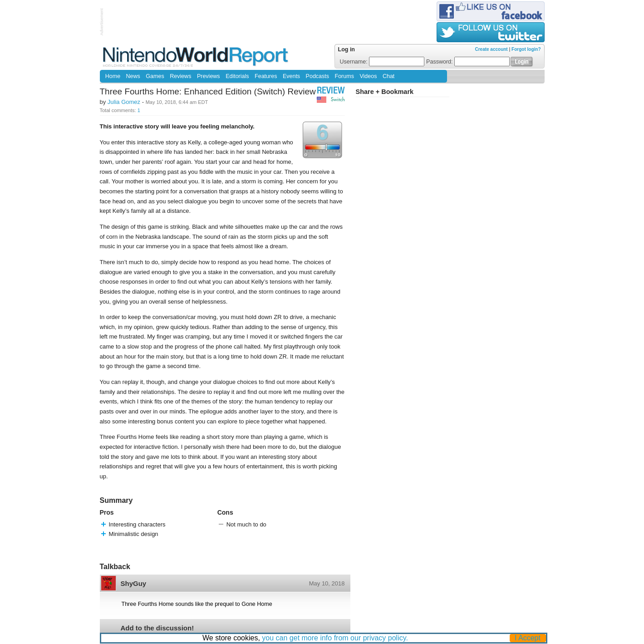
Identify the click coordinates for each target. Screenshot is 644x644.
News (133, 76)
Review (331, 91)
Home (113, 76)
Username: (382, 62)
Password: (468, 62)
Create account (491, 49)
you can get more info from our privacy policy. (335, 638)
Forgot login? (526, 49)
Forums (344, 76)
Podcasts (317, 76)
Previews (209, 76)
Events (291, 76)
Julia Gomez (124, 102)
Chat (388, 76)
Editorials (237, 76)
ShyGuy (134, 583)
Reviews (180, 76)
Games (155, 76)
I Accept (528, 638)
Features (266, 76)
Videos (368, 76)
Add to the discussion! (157, 628)
